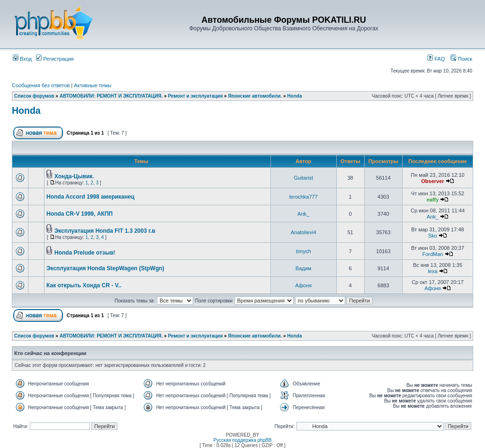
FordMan (432, 254)
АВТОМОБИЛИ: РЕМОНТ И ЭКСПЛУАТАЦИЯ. (111, 96)
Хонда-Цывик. (74, 176)
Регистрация (55, 59)
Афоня (303, 285)
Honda (294, 96)
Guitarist (303, 178)
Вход (22, 59)
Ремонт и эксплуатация (196, 96)
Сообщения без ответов (41, 85)
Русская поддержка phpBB (242, 440)
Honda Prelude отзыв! (85, 253)
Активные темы (93, 85)
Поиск (461, 59)
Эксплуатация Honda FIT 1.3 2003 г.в (105, 231)
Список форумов (34, 96)
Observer (432, 181)
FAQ (436, 59)
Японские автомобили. (255, 96)
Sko (433, 236)
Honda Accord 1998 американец (90, 197)
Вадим (304, 268)
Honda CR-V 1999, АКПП (80, 214)
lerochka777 (304, 197)
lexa (432, 271)
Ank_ (303, 214)
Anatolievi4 (304, 232)
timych (304, 251)
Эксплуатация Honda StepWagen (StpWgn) (105, 268)
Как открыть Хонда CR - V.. (84, 285)
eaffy (433, 200)
